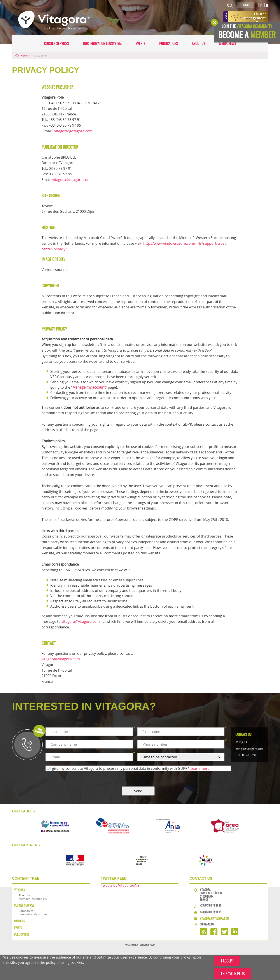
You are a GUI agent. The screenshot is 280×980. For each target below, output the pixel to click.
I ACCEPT (227, 961)
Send (138, 791)
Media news (228, 43)
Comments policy (148, 945)
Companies (26, 911)
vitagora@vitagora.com (73, 131)
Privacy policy (131, 945)
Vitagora (19, 890)
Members (19, 921)
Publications (169, 43)
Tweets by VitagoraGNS (120, 885)
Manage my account (89, 387)
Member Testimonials (33, 899)
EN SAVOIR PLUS (233, 974)
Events (140, 43)
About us (199, 43)
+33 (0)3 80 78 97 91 (211, 905)
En (266, 5)
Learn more (200, 768)
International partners (33, 914)
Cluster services (56, 43)
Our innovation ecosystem (102, 43)
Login (246, 5)
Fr (260, 5)
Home (22, 56)
